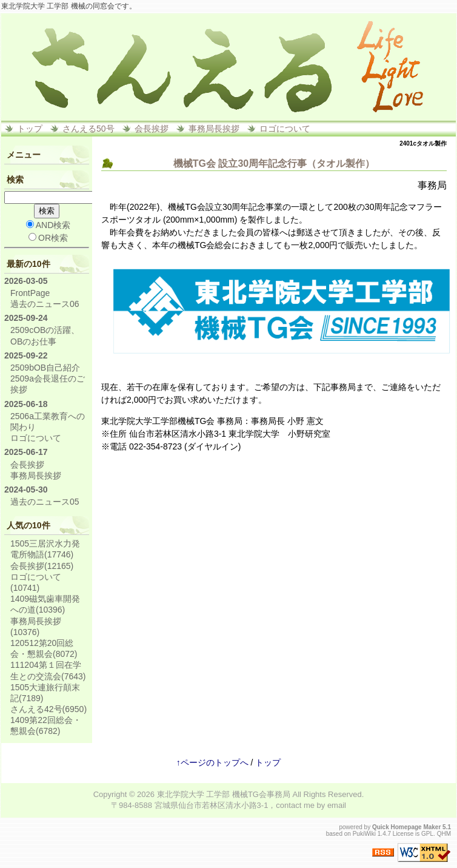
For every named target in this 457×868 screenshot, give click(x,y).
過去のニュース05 (45, 502)
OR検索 (48, 238)
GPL (427, 834)
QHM (444, 834)
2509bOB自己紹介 (45, 368)
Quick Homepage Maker (406, 827)
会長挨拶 (152, 129)
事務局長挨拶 (214, 129)
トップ (30, 129)
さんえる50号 (88, 129)
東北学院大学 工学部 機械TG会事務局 (224, 794)
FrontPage (30, 293)
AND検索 (48, 225)
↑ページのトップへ (212, 762)
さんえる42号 (48, 709)
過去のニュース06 (45, 304)
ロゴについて (285, 129)
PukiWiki (364, 834)
